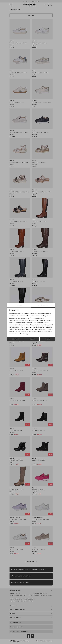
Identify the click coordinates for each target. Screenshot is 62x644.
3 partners (33, 318)
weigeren (32, 339)
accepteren (15, 339)
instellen (47, 339)
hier (38, 329)
